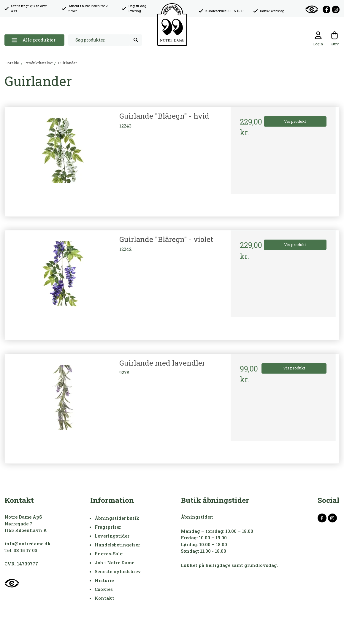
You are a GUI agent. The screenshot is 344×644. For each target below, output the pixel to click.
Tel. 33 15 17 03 (21, 550)
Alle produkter (33, 40)
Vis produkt (295, 121)
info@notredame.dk (28, 543)
